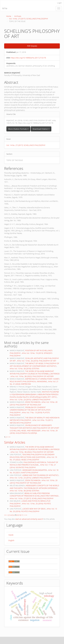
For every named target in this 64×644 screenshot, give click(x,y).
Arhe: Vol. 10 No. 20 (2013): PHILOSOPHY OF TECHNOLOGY (34, 403)
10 (20, 515)
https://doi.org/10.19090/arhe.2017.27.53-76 (28, 58)
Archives (18, 16)
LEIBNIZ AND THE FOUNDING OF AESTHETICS (41, 475)
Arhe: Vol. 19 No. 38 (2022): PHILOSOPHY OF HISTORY (32, 376)
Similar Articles (15, 442)
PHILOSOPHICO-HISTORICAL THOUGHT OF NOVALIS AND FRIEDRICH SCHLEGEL (34, 464)
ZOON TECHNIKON (33, 402)
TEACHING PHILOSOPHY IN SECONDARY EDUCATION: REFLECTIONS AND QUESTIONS (32, 456)
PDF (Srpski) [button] (32, 46)
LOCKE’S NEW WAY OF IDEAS (34, 509)
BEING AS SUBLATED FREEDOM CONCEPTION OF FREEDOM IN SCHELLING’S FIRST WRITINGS (34, 495)
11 (22, 515)
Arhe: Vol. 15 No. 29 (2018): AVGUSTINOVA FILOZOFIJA (34, 432)
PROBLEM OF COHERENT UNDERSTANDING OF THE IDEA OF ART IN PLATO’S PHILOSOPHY (30, 410)
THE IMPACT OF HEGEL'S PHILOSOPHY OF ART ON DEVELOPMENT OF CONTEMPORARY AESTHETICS (34, 365)
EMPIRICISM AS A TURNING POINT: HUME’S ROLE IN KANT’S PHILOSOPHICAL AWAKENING (35, 380)
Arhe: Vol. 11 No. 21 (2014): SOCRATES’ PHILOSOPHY (33, 466)
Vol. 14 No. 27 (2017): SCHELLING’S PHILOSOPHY (29, 19)
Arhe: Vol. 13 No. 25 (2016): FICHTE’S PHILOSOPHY (33, 510)
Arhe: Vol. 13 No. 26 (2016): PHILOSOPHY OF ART (37, 361)
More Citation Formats (18, 129)
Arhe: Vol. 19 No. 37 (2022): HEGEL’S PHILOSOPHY (33, 458)
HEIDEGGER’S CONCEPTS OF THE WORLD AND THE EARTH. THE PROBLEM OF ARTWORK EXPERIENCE (34, 487)
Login (59, 3)
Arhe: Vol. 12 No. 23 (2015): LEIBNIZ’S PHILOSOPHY (30, 400)
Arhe (5, 8)
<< (5, 515)
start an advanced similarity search (29, 519)
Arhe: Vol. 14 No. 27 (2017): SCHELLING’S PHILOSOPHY (32, 498)
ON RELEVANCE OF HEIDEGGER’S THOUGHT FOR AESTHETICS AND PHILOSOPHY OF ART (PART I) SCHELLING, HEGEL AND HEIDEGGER (34, 428)
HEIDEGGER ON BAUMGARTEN (35, 470)
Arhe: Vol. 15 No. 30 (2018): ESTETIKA (24, 369)
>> (9, 437)
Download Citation (41, 129)
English (11, 540)
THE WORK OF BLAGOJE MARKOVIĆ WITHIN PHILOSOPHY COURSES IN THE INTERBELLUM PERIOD (35, 372)
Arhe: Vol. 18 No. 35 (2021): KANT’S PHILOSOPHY (34, 471)
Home (9, 16)
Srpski (11, 535)
